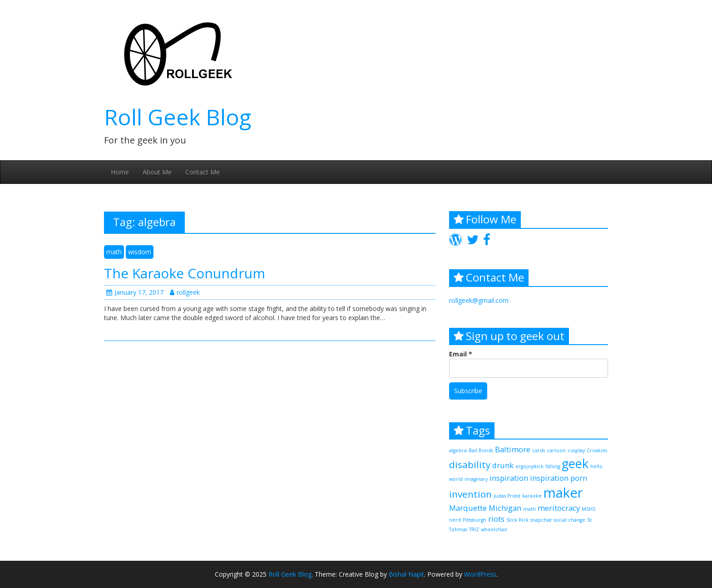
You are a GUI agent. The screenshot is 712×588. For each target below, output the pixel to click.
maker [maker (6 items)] (563, 493)
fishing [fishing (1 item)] (553, 466)
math (114, 252)
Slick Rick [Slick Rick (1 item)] (517, 520)
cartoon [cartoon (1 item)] (556, 450)
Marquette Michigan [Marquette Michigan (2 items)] (485, 508)
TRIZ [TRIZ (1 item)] (474, 529)
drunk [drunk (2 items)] (503, 465)
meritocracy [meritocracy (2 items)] (559, 508)
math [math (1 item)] (529, 509)
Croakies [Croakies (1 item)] (597, 450)
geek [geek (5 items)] (575, 463)
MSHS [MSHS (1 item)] (588, 509)
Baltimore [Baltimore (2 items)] (513, 449)
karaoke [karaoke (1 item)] (532, 496)
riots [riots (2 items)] (496, 519)
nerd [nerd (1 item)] (455, 520)
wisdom (140, 252)
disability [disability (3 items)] (470, 464)
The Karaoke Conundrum (185, 273)
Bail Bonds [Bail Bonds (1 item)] (481, 450)
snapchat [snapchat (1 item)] (541, 520)
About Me (157, 172)
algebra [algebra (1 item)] (458, 450)
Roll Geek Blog (178, 117)
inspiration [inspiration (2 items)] (509, 478)
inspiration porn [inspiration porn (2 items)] (559, 478)
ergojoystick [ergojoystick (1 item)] (529, 466)
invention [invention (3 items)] (470, 494)
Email (461, 354)
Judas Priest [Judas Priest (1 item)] (507, 496)
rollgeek (185, 292)
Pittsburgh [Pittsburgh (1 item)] (475, 520)
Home (120, 172)
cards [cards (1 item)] (539, 450)
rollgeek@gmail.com (479, 300)
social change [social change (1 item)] (569, 520)
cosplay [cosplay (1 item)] (576, 450)
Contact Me (203, 172)
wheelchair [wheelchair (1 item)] (494, 529)
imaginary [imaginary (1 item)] (476, 479)
